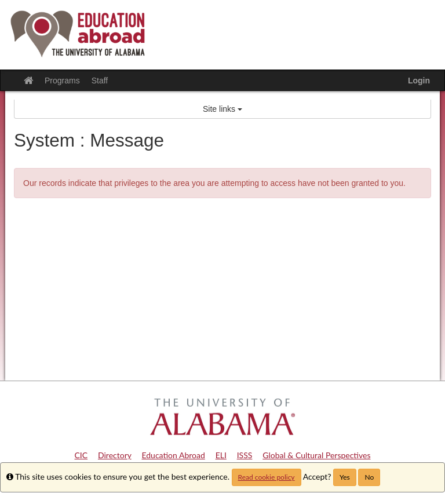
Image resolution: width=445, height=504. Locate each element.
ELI (221, 455)
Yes (345, 477)
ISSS (245, 455)
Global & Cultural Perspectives (316, 455)
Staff (100, 81)
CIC (81, 455)
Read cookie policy (267, 477)
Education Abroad (173, 455)
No (369, 477)
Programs (62, 81)
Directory (115, 455)
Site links (222, 109)
